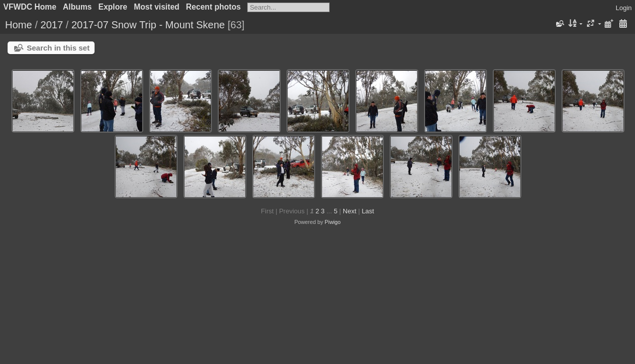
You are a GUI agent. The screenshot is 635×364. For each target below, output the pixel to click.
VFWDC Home (30, 7)
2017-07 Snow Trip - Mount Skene (149, 25)
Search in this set (58, 48)
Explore (113, 7)
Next (350, 211)
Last (368, 211)
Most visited (157, 7)
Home (18, 25)
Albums (77, 7)
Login (624, 8)
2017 (52, 25)
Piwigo (333, 222)
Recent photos (213, 7)
